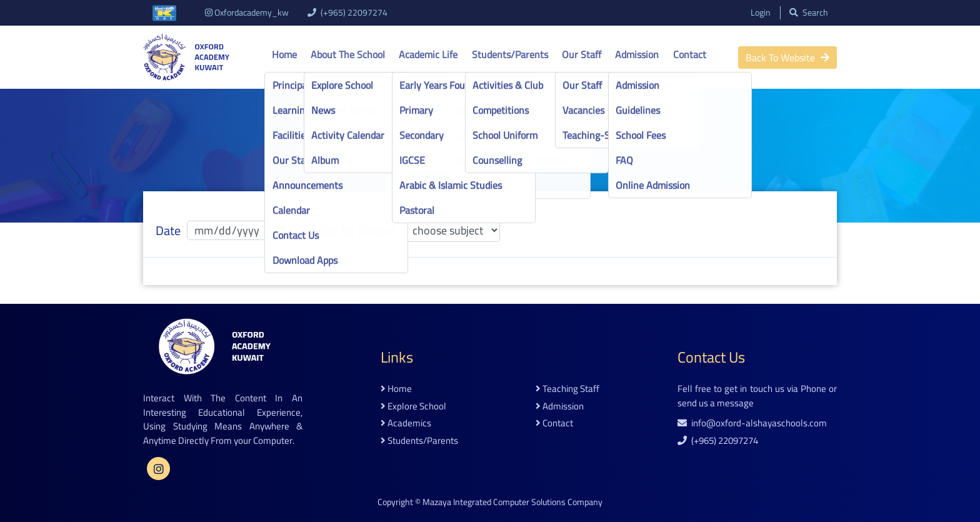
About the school (348, 54)
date (168, 231)
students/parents (419, 441)
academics (406, 424)
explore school (413, 407)
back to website (787, 58)
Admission (637, 54)
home (396, 389)
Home (284, 54)
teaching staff (567, 389)
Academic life (428, 54)
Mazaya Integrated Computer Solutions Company (512, 502)
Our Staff (582, 54)
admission (560, 407)
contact (554, 424)
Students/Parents (510, 54)
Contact (690, 54)
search (808, 13)
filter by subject (354, 231)
